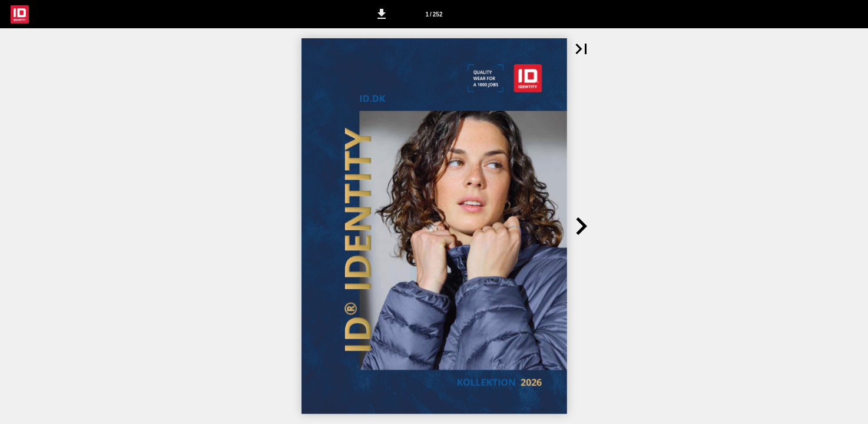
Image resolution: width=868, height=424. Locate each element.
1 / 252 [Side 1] (434, 14)
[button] (382, 14)
